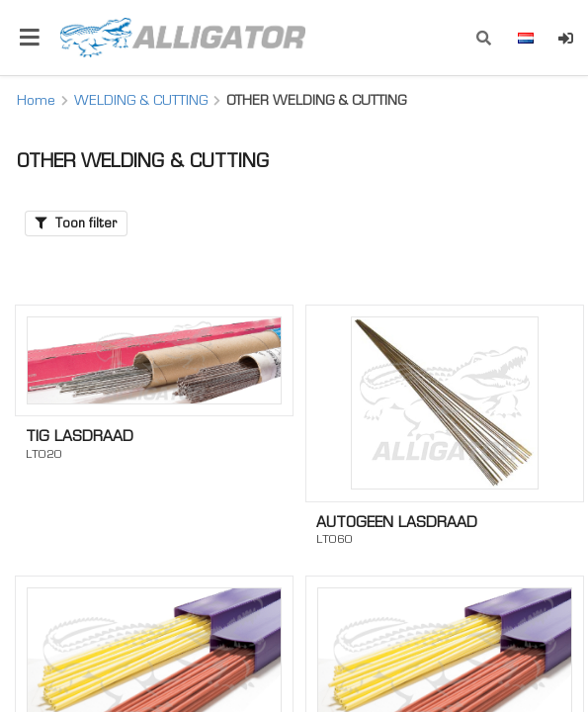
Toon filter (76, 223)
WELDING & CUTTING (141, 100)
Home (36, 100)
